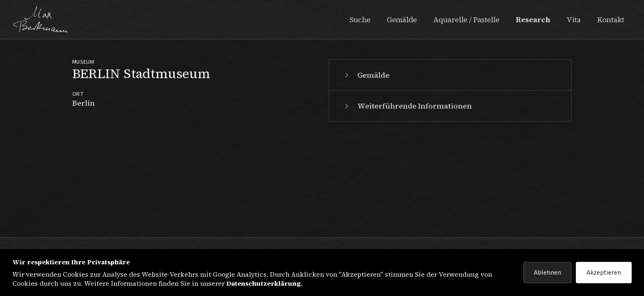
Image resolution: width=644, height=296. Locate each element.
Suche (360, 20)
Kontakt (611, 20)
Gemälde (402, 20)
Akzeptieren (604, 273)
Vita (574, 20)
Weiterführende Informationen (407, 106)
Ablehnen (547, 273)
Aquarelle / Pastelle (466, 20)
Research (533, 20)
